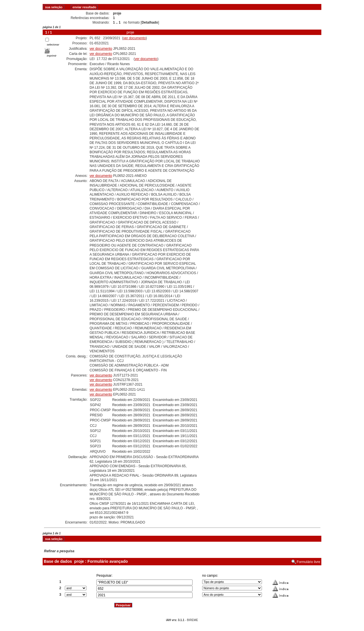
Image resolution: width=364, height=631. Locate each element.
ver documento (134, 38)
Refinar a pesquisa (59, 551)
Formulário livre (308, 562)
